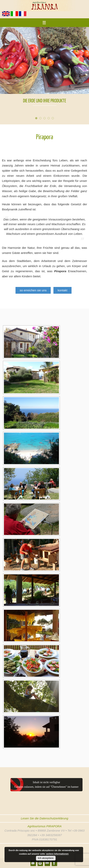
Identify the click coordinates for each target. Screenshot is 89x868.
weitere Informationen (57, 854)
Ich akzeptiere (46, 858)
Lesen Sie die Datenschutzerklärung (44, 818)
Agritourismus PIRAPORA (44, 826)
